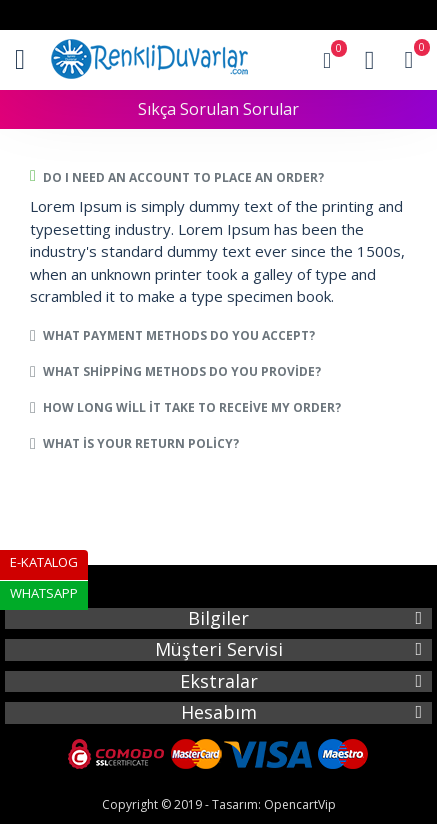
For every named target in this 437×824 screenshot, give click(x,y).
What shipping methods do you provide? (182, 371)
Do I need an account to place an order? (183, 177)
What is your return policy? (141, 443)
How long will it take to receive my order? (192, 407)
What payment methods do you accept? (179, 335)
